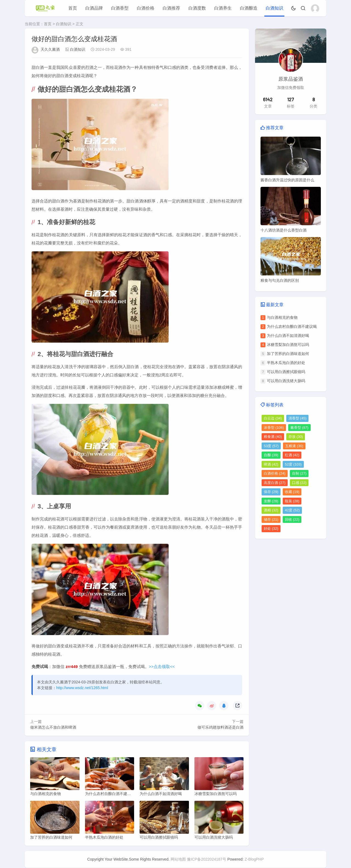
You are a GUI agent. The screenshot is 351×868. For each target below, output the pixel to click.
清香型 (298, 418)
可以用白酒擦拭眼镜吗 (286, 372)
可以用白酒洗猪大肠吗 (286, 381)
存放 (296, 437)
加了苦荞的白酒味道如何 (288, 354)
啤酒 (271, 464)
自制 (299, 473)
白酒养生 (223, 8)
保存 (271, 492)
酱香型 (299, 428)
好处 (271, 529)
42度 (292, 510)
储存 (271, 519)
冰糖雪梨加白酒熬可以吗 (288, 345)
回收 (292, 519)
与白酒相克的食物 (282, 317)
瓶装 (292, 501)
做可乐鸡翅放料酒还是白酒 (220, 727)
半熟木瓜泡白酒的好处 (286, 363)
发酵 (271, 501)
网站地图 (178, 859)
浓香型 (274, 428)
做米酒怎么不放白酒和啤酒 (53, 727)
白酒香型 (120, 8)
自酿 (271, 455)
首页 (73, 8)
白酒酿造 (249, 8)
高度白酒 (275, 483)
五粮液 (294, 446)
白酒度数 (197, 8)
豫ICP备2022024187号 (207, 859)
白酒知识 (274, 8)
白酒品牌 (94, 8)
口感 (299, 483)
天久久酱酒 (50, 49)
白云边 (273, 418)
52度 (293, 464)
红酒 (292, 455)
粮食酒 (273, 437)
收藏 (292, 492)
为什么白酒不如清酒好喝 (288, 336)
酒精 (271, 510)
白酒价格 (146, 8)
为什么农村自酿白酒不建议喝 (292, 326)
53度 (271, 446)
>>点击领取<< (162, 666)
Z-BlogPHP (254, 859)
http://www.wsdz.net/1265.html (82, 688)
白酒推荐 (171, 8)
